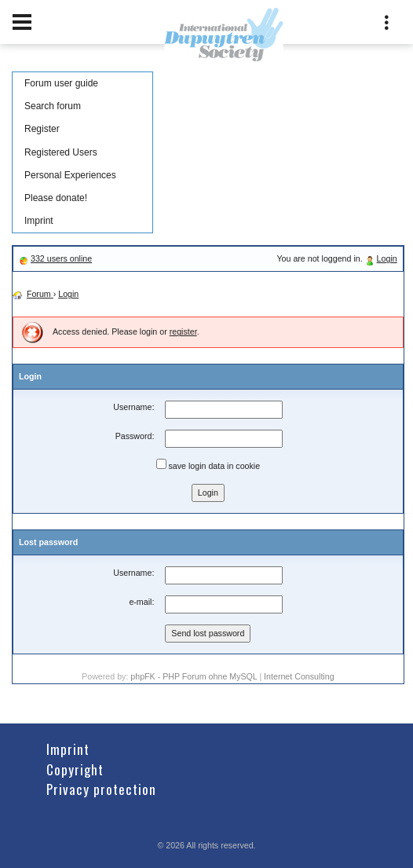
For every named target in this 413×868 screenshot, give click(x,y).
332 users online (61, 258)
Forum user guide (61, 83)
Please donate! (56, 198)
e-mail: (141, 602)
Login (387, 258)
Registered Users (61, 152)
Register (42, 129)
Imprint (39, 221)
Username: (133, 407)
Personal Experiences (70, 175)
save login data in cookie (208, 465)
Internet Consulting (299, 676)
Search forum (53, 106)
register (183, 331)
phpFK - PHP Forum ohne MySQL (195, 676)
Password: (135, 436)
